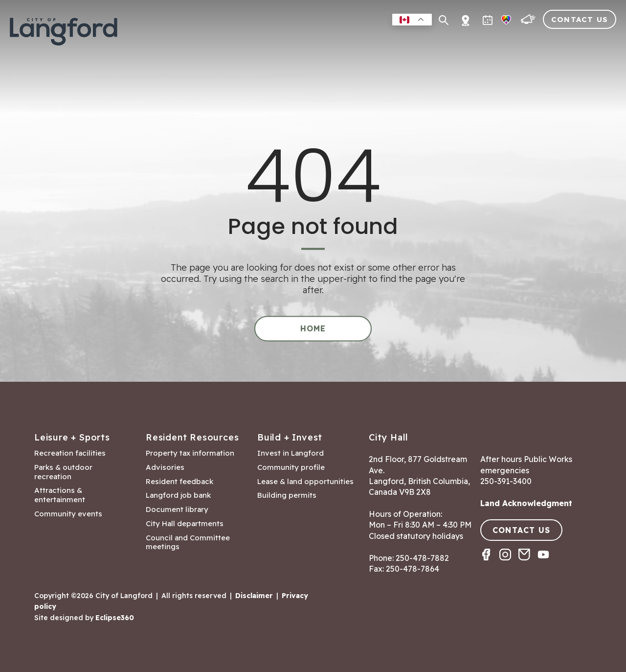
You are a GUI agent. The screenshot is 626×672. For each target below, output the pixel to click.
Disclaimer (254, 596)
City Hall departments (185, 524)
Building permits (287, 495)
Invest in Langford (291, 453)
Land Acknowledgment (526, 503)
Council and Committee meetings (188, 543)
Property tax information (190, 453)
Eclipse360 (115, 618)
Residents (279, 41)
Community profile (291, 467)
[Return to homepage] (64, 36)
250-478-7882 (422, 558)
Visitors (546, 41)
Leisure (327, 41)
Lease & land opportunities (305, 482)
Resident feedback (179, 482)
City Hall (595, 41)
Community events (68, 514)
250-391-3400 (506, 481)
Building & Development (459, 41)
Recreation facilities (70, 453)
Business (372, 41)
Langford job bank (178, 495)
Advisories (165, 467)
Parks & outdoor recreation (63, 472)
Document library (177, 510)
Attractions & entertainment (60, 495)
